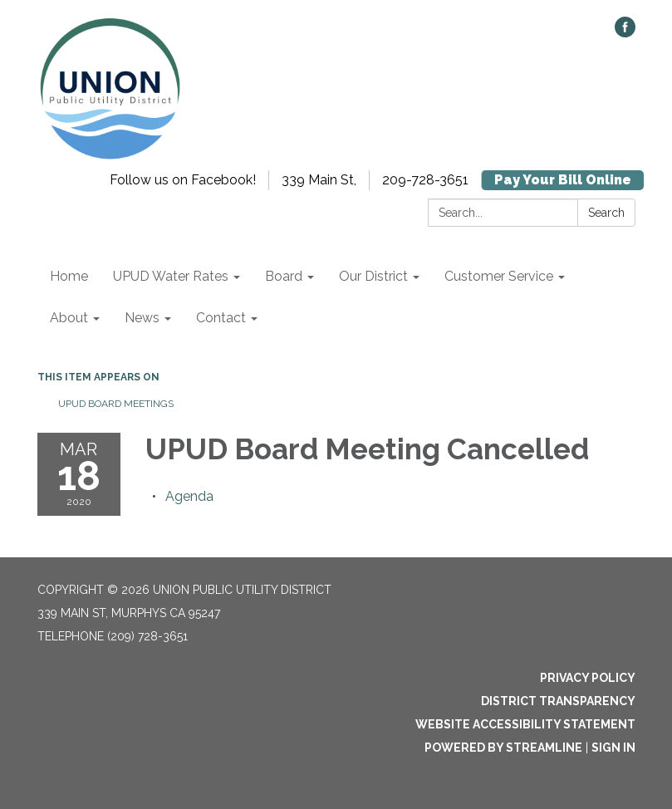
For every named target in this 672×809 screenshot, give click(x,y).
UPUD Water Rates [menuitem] (171, 276)
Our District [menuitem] (373, 276)
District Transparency (558, 701)
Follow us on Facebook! (183, 180)
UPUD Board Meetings (116, 404)
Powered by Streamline (503, 748)
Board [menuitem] (284, 276)
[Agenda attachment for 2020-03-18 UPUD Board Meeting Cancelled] (189, 496)
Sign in (613, 748)
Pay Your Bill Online (563, 180)
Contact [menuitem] (221, 318)
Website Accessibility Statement (525, 724)
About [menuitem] (69, 318)
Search (606, 213)
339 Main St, (319, 180)
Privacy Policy (588, 678)
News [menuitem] (142, 318)
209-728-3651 (425, 180)
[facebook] (625, 33)
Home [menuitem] (69, 276)
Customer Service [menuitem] (499, 276)
